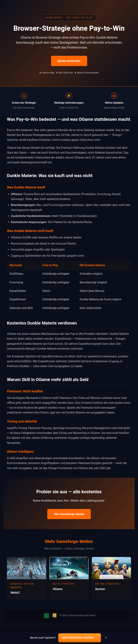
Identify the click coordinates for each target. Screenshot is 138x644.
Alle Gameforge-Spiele (69, 514)
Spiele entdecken (69, 61)
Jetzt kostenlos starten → (80, 638)
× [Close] (106, 638)
